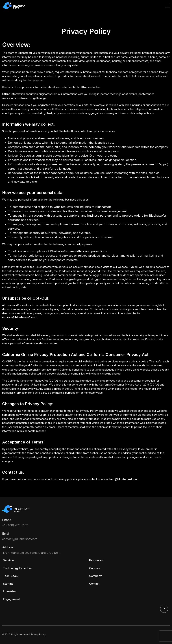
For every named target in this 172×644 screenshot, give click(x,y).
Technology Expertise (17, 568)
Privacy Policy (38, 634)
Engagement (11, 599)
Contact (94, 584)
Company (95, 576)
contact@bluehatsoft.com (20, 317)
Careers (94, 568)
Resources (96, 560)
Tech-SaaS (10, 576)
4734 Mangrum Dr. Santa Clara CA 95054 (31, 553)
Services (9, 560)
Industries (10, 591)
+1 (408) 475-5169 (15, 525)
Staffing (8, 584)
